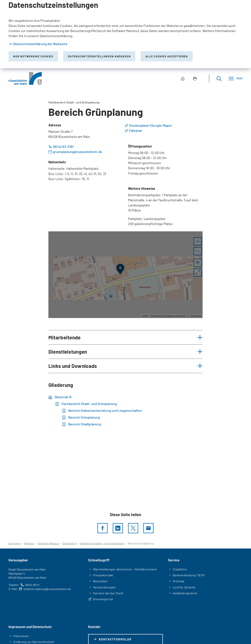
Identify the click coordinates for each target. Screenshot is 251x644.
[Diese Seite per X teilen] (133, 528)
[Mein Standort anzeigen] (198, 263)
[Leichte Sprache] (183, 79)
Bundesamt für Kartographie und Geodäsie (168, 316)
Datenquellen (196, 316)
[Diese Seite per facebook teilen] (103, 528)
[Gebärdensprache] (195, 79)
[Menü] (235, 78)
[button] (198, 241)
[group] (126, 275)
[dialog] (125, 34)
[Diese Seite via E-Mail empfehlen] (148, 528)
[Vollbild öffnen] (198, 273)
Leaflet (145, 316)
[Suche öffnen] (219, 78)
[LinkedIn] (118, 528)
